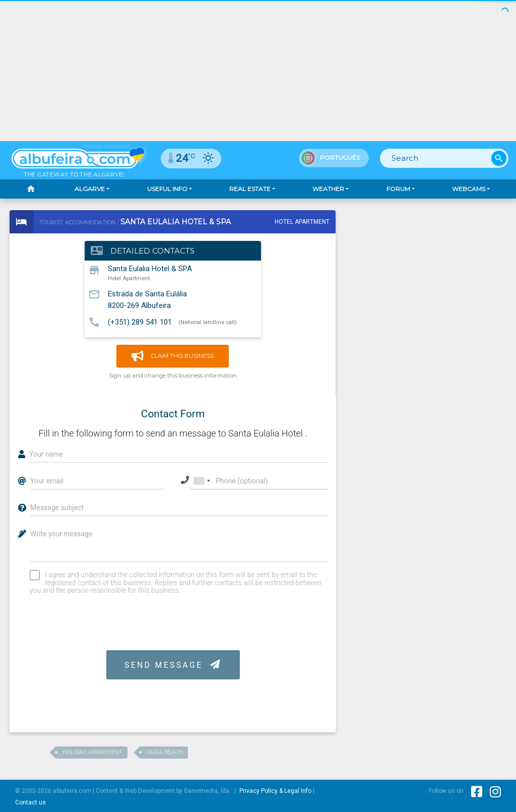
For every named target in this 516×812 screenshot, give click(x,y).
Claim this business (173, 356)
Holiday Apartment (92, 752)
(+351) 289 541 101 (140, 322)
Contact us (30, 802)
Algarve (90, 189)
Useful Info (167, 189)
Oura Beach (165, 752)
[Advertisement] (258, 71)
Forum (398, 189)
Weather (328, 189)
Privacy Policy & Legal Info (275, 791)
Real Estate (250, 189)
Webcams (469, 189)
